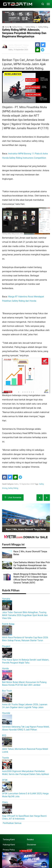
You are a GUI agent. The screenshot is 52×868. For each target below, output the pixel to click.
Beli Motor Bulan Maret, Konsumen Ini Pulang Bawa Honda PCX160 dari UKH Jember (24, 684)
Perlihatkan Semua (12, 823)
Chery (5, 802)
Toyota (5, 758)
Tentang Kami (9, 840)
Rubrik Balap (8, 624)
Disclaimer (31, 845)
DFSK (5, 780)
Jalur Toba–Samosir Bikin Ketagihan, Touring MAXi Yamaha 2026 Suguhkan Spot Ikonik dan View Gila (25, 615)
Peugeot (6, 646)
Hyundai (6, 713)
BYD (4, 735)
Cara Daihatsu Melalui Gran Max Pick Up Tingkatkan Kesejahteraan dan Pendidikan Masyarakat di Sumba (32, 565)
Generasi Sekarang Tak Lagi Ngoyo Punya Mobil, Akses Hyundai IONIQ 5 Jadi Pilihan (26, 728)
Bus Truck (7, 691)
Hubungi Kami (9, 845)
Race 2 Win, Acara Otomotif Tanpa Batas (26, 529)
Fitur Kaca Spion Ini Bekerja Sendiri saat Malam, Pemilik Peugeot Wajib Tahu (26, 661)
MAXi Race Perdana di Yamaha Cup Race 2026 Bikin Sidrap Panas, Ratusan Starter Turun (25, 639)
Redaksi (30, 840)
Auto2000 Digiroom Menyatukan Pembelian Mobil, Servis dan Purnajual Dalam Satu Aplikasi (26, 773)
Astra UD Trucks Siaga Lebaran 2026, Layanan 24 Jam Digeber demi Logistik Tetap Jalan (25, 706)
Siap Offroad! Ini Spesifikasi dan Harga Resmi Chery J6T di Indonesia (24, 817)
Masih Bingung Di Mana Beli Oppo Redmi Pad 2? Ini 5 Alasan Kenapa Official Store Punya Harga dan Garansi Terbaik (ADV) (30, 578)
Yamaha (6, 599)
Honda (5, 668)
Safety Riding (13, 488)
